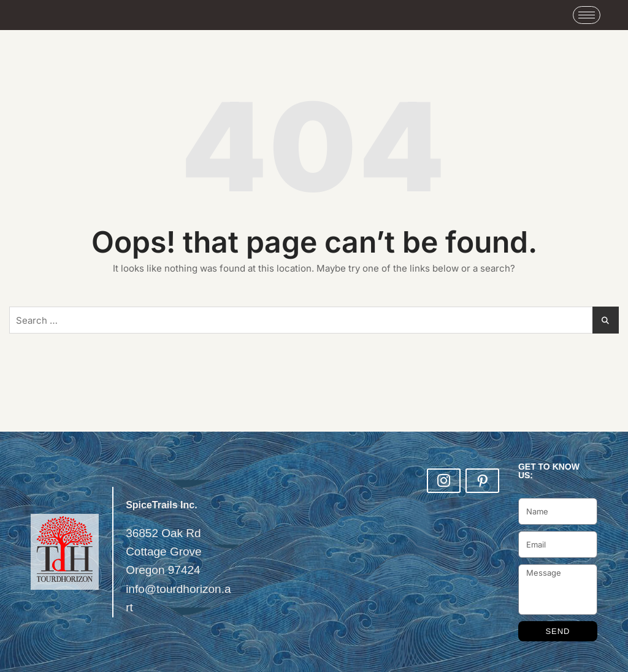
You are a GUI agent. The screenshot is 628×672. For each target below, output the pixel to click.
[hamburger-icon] (587, 15)
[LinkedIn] (482, 481)
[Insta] (444, 481)
